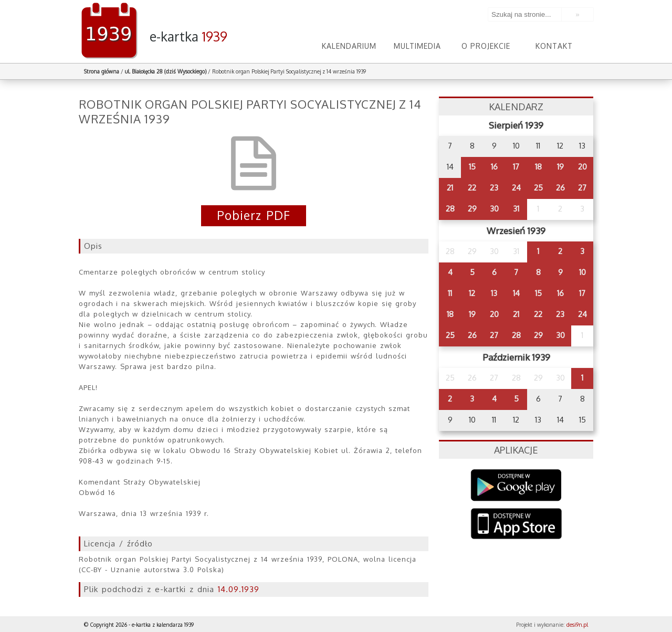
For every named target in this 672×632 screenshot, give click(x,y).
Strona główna (102, 71)
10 (582, 272)
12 (472, 293)
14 (516, 293)
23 (494, 188)
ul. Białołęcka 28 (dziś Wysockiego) (166, 71)
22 (472, 188)
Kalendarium (349, 46)
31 (516, 209)
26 (560, 188)
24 (516, 188)
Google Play (516, 485)
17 (516, 167)
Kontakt (554, 46)
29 (472, 209)
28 (450, 209)
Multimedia (417, 46)
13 (494, 293)
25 (538, 188)
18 (538, 167)
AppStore (516, 525)
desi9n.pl (577, 625)
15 (472, 167)
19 (560, 167)
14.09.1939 (239, 589)
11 (450, 293)
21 (450, 188)
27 (582, 188)
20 (582, 167)
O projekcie (486, 46)
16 (494, 167)
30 (494, 209)
